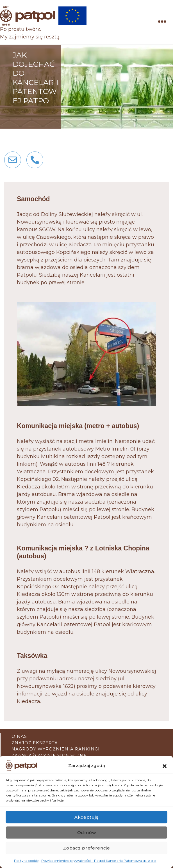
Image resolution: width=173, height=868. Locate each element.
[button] (165, 766)
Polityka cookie (26, 861)
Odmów (87, 833)
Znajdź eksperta (35, 743)
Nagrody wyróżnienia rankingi (56, 749)
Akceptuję (86, 817)
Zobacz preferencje (86, 848)
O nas (19, 736)
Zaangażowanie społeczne (49, 755)
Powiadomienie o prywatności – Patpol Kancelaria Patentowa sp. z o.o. (99, 861)
